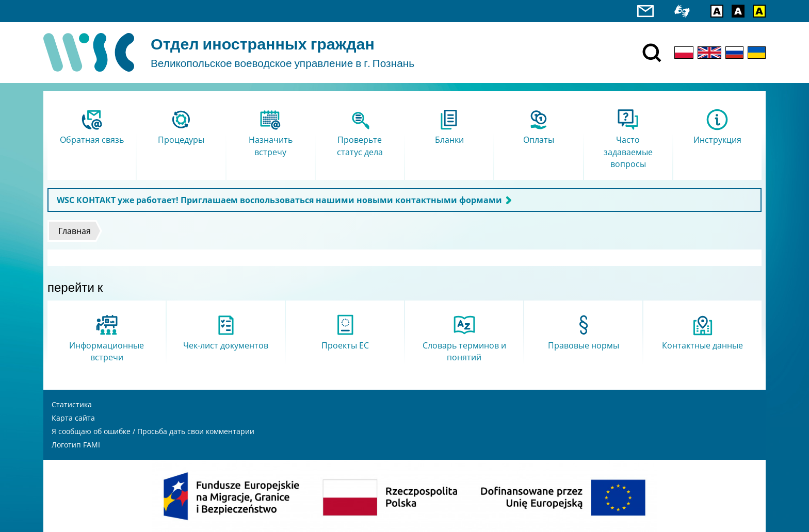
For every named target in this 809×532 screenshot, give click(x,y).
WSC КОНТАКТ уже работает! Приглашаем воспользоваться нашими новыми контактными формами (279, 200)
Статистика (72, 404)
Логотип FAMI (76, 445)
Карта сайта (73, 418)
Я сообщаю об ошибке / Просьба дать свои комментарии (153, 431)
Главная (75, 231)
